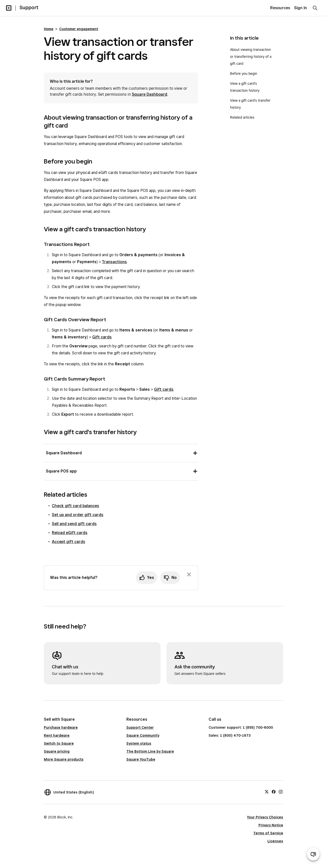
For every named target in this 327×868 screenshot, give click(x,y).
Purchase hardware (61, 727)
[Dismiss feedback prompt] (189, 574)
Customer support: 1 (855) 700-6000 (241, 727)
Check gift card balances (76, 506)
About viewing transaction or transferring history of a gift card (251, 57)
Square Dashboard (150, 94)
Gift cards (102, 337)
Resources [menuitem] (280, 8)
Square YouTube (141, 759)
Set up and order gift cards (78, 515)
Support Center (140, 727)
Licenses (275, 841)
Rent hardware (57, 735)
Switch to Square (59, 743)
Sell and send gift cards (74, 524)
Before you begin (244, 74)
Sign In (301, 8)
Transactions (114, 262)
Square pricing (57, 751)
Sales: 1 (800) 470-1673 (230, 735)
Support (29, 7)
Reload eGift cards (70, 533)
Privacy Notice (271, 825)
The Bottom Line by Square (150, 751)
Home (49, 29)
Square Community (143, 735)
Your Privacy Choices (265, 817)
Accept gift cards (69, 542)
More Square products (64, 759)
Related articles (242, 117)
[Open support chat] (313, 854)
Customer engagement (79, 29)
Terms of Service (268, 833)
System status (139, 743)
